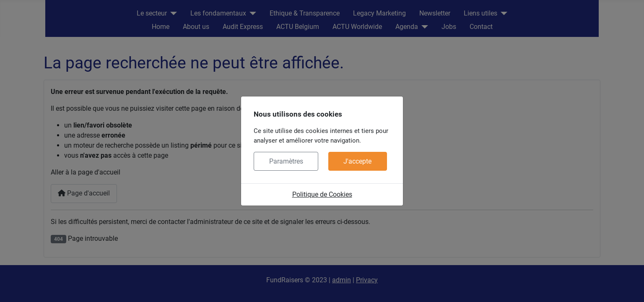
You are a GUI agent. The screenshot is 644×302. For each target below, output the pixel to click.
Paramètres (286, 161)
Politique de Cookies (322, 194)
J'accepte (357, 161)
